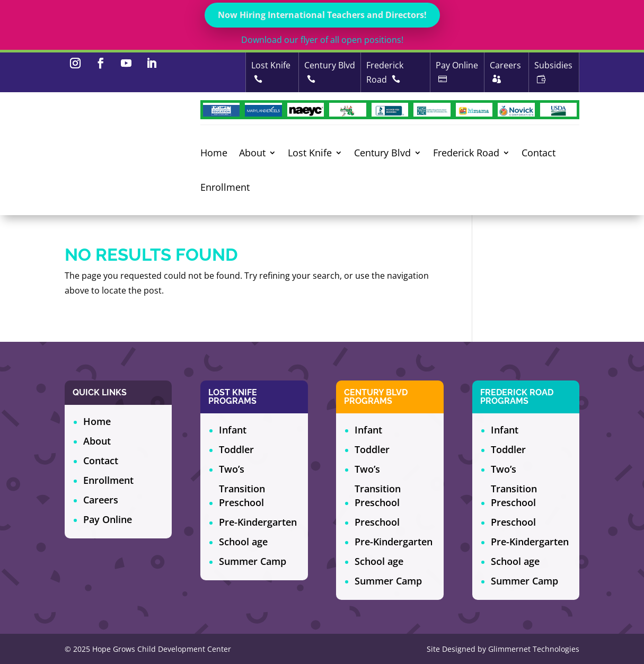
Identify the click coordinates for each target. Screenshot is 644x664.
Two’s (232, 469)
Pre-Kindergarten (258, 522)
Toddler (236, 449)
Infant (233, 430)
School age (243, 542)
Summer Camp (253, 561)
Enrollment (225, 188)
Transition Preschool (242, 495)
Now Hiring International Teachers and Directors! (322, 15)
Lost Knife (310, 153)
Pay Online (108, 519)
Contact (539, 153)
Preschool (377, 522)
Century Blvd (382, 153)
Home (214, 153)
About (252, 153)
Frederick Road (466, 153)
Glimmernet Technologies (534, 649)
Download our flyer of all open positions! (322, 40)
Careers (101, 500)
